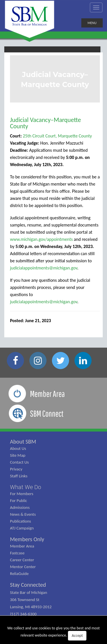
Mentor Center (23, 567)
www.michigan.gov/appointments (41, 239)
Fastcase (17, 553)
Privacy (16, 469)
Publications (21, 521)
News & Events (23, 514)
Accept (77, 636)
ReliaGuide (19, 574)
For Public (19, 501)
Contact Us (19, 462)
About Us (18, 448)
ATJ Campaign (22, 528)
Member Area (22, 546)
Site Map (18, 455)
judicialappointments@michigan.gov (44, 268)
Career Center (22, 560)
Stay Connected (28, 585)
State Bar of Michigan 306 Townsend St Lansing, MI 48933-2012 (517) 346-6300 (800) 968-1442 (31, 607)
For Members (22, 494)
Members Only (27, 539)
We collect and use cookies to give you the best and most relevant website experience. (54, 633)
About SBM (23, 442)
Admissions (20, 507)
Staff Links (19, 476)
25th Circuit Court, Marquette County (57, 136)
